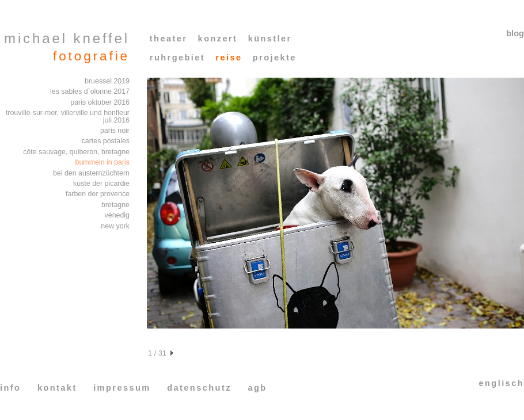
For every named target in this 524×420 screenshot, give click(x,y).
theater (169, 39)
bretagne (115, 205)
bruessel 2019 (107, 81)
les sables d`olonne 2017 (90, 91)
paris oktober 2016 (100, 102)
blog (515, 33)
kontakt (57, 388)
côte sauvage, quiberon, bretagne (76, 152)
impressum (122, 388)
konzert (218, 39)
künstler (270, 39)
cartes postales (106, 141)
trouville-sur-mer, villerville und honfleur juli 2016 (68, 117)
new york (115, 226)
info (10, 388)
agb (257, 388)
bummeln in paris (102, 162)
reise (229, 58)
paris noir (115, 131)
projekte (275, 58)
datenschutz (199, 388)
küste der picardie (101, 184)
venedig (117, 215)
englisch (502, 383)
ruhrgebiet (177, 58)
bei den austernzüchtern (91, 173)
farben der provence (98, 194)
